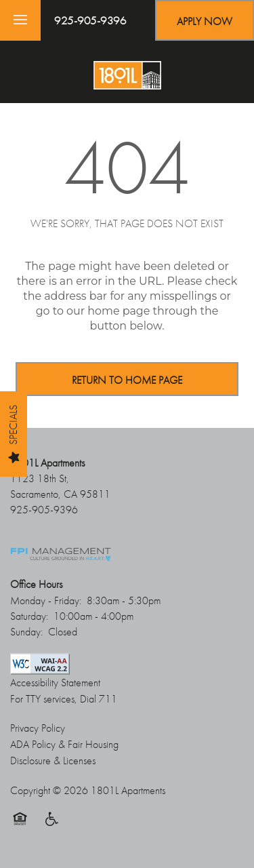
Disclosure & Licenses (53, 761)
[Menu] (20, 20)
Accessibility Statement (55, 683)
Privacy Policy (38, 728)
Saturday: (29, 616)
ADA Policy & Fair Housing (64, 744)
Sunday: (26, 632)
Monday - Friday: (46, 600)
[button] (205, 20)
